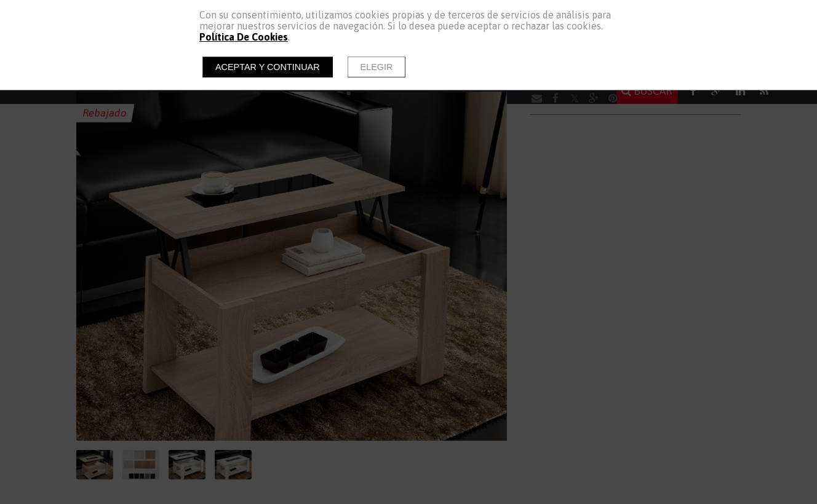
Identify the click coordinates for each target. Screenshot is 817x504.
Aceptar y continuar (268, 67)
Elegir (377, 67)
